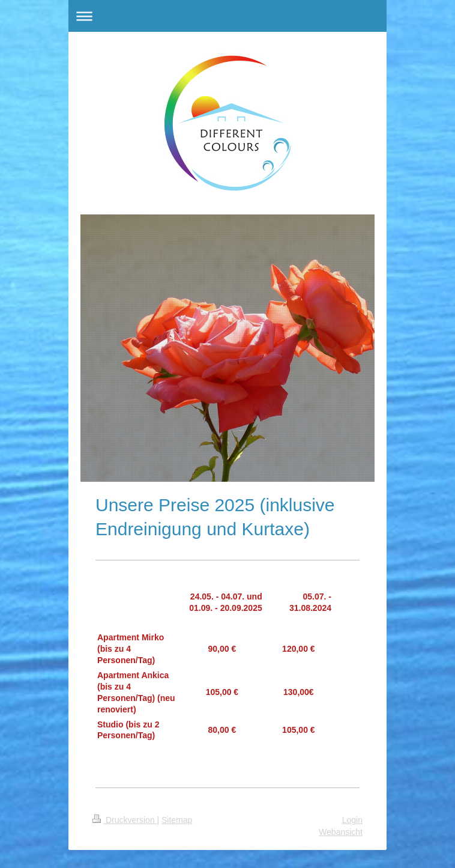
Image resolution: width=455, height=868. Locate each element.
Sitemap (177, 820)
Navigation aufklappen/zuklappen (227, 16)
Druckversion (125, 820)
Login (352, 820)
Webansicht (341, 832)
